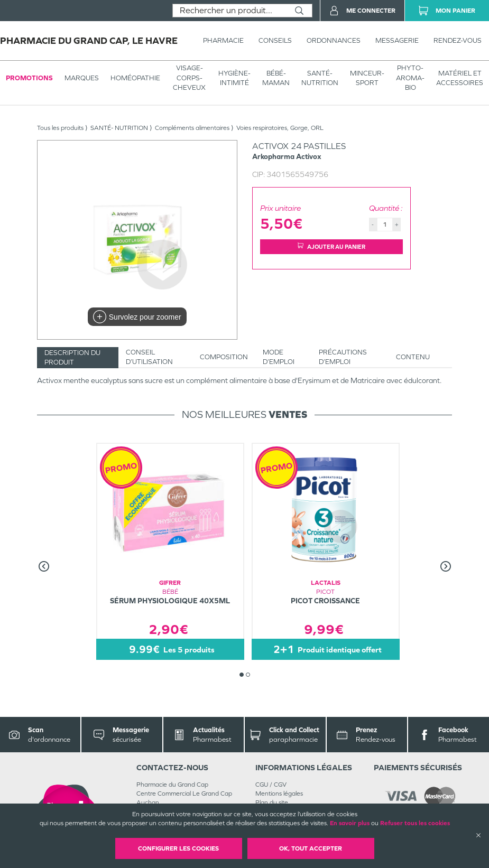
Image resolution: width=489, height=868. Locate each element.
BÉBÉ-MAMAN (276, 78)
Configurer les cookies (178, 848)
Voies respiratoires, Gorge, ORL (280, 128)
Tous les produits (60, 128)
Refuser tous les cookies (415, 823)
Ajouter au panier (331, 246)
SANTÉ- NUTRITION (320, 78)
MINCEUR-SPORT (367, 78)
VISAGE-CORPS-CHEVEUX (189, 77)
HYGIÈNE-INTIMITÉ (234, 78)
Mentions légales (279, 794)
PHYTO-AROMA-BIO (410, 77)
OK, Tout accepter (311, 848)
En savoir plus (350, 823)
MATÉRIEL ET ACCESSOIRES (460, 78)
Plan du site (272, 802)
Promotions (29, 78)
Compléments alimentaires (192, 128)
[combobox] (230, 11)
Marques (82, 78)
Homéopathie (135, 78)
